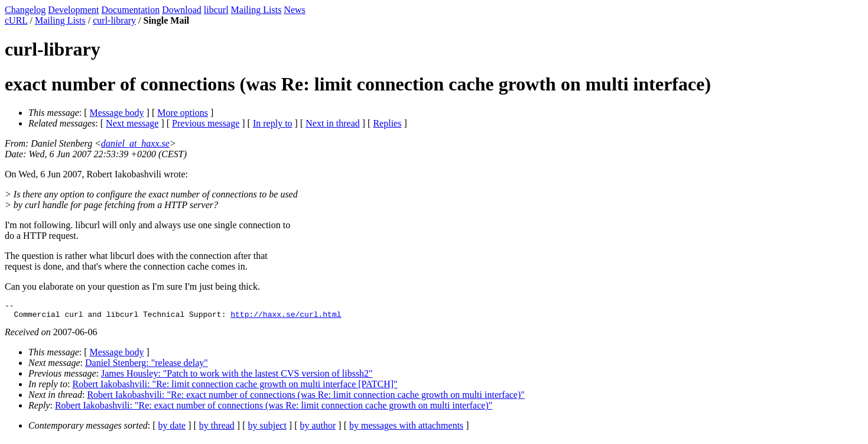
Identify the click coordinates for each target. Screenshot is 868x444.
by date (172, 429)
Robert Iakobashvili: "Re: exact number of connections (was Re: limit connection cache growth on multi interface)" (305, 398)
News (294, 10)
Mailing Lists (256, 10)
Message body (117, 113)
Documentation (131, 10)
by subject (267, 429)
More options (183, 113)
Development (73, 10)
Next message (132, 123)
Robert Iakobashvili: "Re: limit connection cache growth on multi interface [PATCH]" (235, 388)
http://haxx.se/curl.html (286, 317)
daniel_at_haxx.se (135, 143)
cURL (16, 20)
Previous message (206, 123)
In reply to (273, 123)
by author (318, 429)
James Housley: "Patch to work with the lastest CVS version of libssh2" (237, 377)
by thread (217, 429)
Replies (387, 123)
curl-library (114, 20)
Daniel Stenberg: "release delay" (147, 366)
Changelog (25, 10)
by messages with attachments (406, 429)
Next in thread (333, 123)
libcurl (216, 10)
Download (182, 10)
